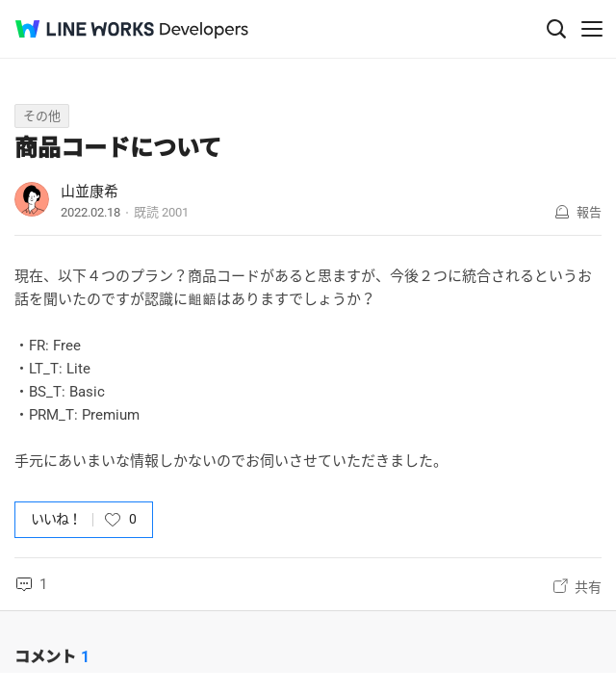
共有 (588, 587)
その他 (42, 116)
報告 (589, 212)
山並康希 (90, 192)
